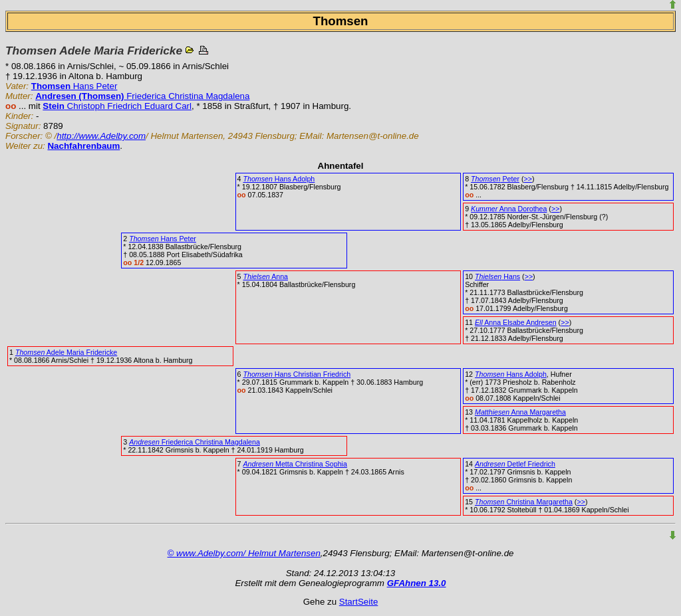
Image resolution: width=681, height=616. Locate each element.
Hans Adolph (279, 179)
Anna (265, 276)
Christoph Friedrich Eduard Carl (117, 106)
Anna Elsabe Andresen (516, 322)
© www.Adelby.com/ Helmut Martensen (244, 553)
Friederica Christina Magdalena (142, 96)
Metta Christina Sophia (295, 464)
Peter (495, 179)
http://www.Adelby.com (101, 136)
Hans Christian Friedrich (297, 374)
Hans (497, 276)
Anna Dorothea (509, 209)
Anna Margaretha (520, 412)
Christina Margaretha (524, 502)
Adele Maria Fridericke (66, 352)
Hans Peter (74, 86)
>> (527, 179)
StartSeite (359, 602)
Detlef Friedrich (515, 464)
